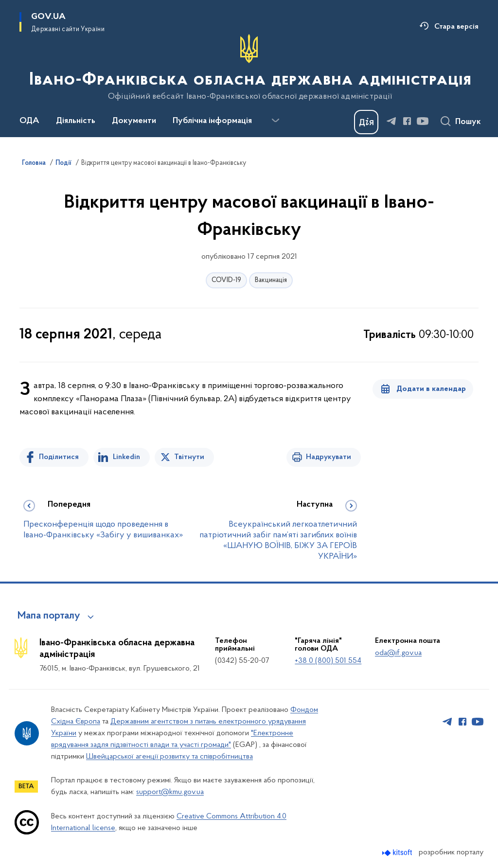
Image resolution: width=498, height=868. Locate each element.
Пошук (468, 122)
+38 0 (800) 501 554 (328, 661)
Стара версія (456, 27)
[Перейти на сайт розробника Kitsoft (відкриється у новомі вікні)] (398, 853)
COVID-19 (226, 280)
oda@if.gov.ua (398, 653)
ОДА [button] (29, 121)
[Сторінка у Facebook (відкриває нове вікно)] (407, 121)
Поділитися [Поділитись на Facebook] (59, 457)
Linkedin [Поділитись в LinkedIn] (126, 457)
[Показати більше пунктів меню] (275, 121)
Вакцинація (271, 280)
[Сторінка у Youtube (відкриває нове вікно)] (423, 121)
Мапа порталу (49, 616)
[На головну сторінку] (249, 68)
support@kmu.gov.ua (170, 792)
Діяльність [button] (76, 121)
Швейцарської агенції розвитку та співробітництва (169, 757)
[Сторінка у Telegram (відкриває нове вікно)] (391, 121)
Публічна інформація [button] (212, 121)
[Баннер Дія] (366, 122)
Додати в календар (431, 389)
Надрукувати (329, 457)
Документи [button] (134, 121)
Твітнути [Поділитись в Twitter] (189, 457)
